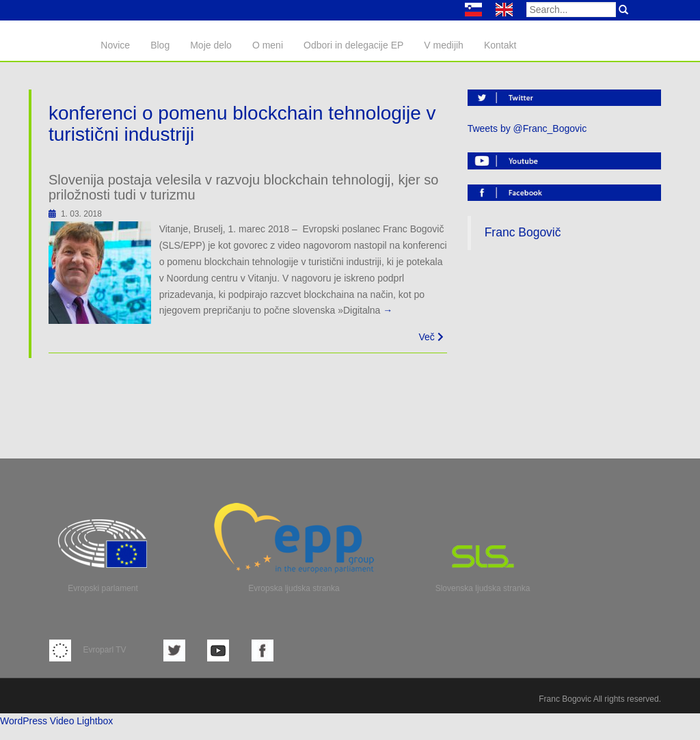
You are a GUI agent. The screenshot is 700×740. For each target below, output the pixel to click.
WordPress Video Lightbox (56, 721)
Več (431, 337)
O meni (268, 45)
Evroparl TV (88, 650)
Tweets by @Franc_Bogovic (527, 128)
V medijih (444, 45)
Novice (115, 45)
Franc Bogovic (565, 699)
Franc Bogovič (523, 232)
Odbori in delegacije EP (353, 45)
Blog (160, 45)
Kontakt (500, 45)
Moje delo (211, 45)
